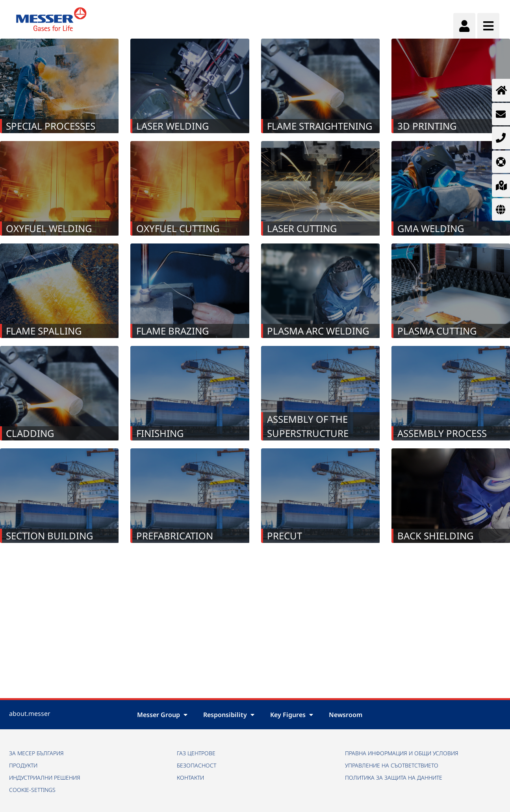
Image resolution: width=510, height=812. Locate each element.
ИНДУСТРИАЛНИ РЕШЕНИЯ (45, 778)
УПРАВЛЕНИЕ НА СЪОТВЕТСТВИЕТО (392, 765)
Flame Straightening (320, 126)
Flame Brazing (172, 331)
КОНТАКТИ (190, 778)
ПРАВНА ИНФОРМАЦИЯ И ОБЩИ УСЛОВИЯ (402, 753)
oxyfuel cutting (178, 228)
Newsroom (346, 715)
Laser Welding (172, 126)
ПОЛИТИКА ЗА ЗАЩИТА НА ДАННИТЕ (394, 778)
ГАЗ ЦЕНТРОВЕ (196, 753)
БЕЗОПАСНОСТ (197, 765)
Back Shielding (435, 536)
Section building (49, 536)
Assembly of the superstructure (308, 426)
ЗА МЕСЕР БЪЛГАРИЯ (36, 753)
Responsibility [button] (229, 715)
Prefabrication (175, 536)
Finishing (160, 433)
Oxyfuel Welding (49, 228)
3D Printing (427, 126)
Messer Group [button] (162, 715)
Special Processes (51, 126)
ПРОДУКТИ (23, 765)
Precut (285, 536)
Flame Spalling (44, 331)
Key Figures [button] (292, 715)
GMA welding (431, 228)
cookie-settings (32, 790)
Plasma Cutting (437, 331)
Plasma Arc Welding (318, 331)
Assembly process (442, 433)
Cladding (30, 433)
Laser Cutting (302, 228)
